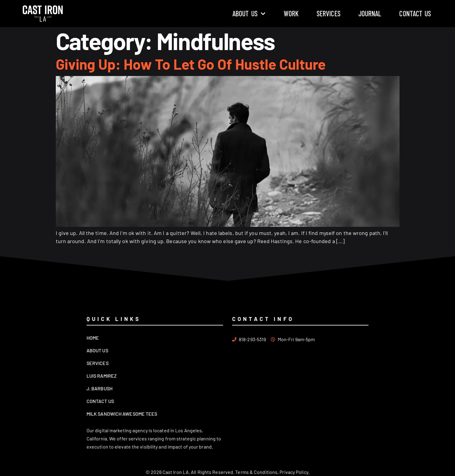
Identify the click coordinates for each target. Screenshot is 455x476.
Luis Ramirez (102, 376)
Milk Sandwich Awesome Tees (122, 414)
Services (329, 13)
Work (291, 13)
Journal (370, 13)
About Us (249, 14)
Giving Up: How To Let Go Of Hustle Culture (191, 64)
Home (93, 338)
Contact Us (415, 13)
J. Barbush (100, 388)
